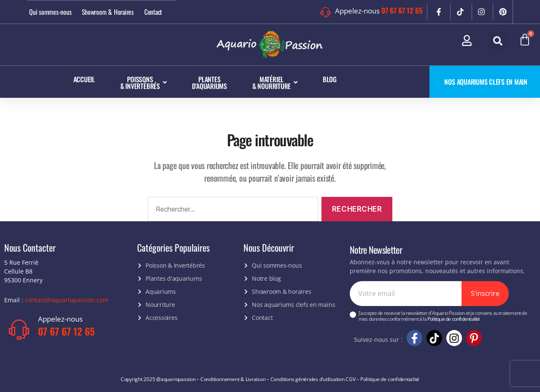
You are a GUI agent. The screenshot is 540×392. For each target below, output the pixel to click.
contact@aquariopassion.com (67, 299)
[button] (498, 41)
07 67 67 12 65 (402, 10)
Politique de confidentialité (454, 319)
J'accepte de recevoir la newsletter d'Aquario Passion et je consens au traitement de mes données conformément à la (443, 316)
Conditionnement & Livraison (233, 379)
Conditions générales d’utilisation (308, 379)
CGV (350, 379)
